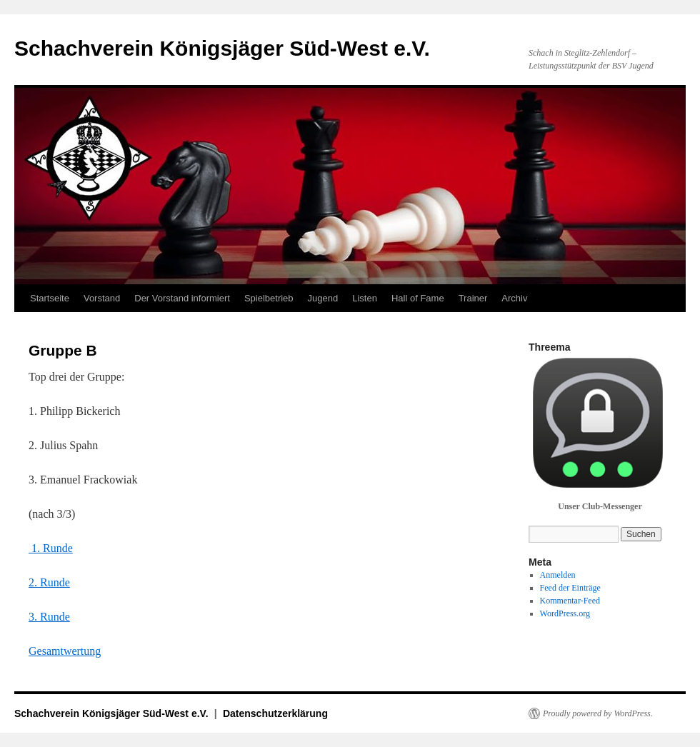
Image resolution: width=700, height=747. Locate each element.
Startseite (50, 298)
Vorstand (102, 298)
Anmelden (558, 575)
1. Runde (51, 548)
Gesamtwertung (65, 651)
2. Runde (49, 582)
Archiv (514, 298)
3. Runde (49, 617)
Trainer (473, 298)
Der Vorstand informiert (182, 298)
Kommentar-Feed (570, 601)
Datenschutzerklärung (275, 713)
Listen (365, 298)
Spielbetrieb (269, 298)
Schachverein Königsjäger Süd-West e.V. (222, 48)
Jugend (323, 298)
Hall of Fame (418, 298)
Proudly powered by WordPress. (598, 713)
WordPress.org (565, 613)
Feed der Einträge (570, 588)
